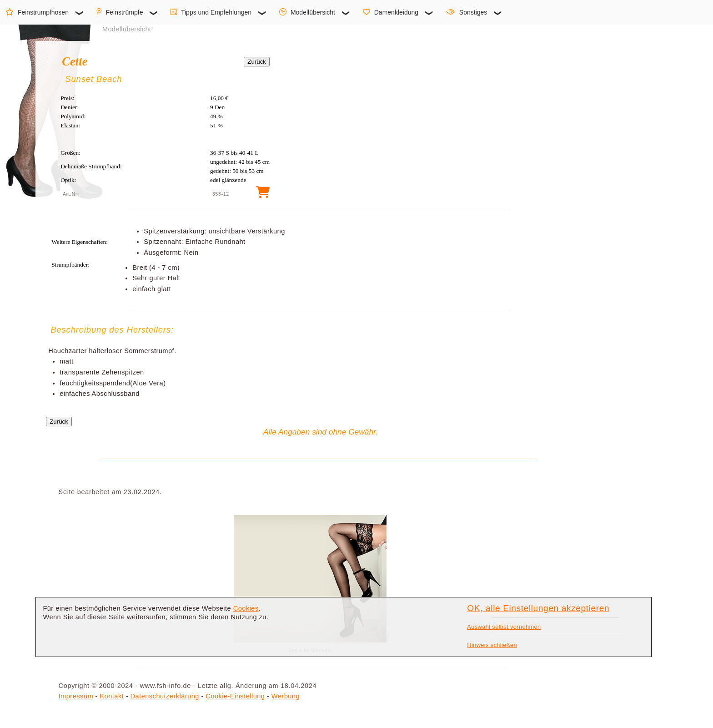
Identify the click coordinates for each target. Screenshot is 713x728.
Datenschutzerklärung (165, 696)
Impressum (76, 696)
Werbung (286, 696)
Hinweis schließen (492, 645)
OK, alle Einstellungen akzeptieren (538, 608)
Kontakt (112, 696)
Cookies (246, 608)
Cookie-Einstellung (235, 696)
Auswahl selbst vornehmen (504, 627)
